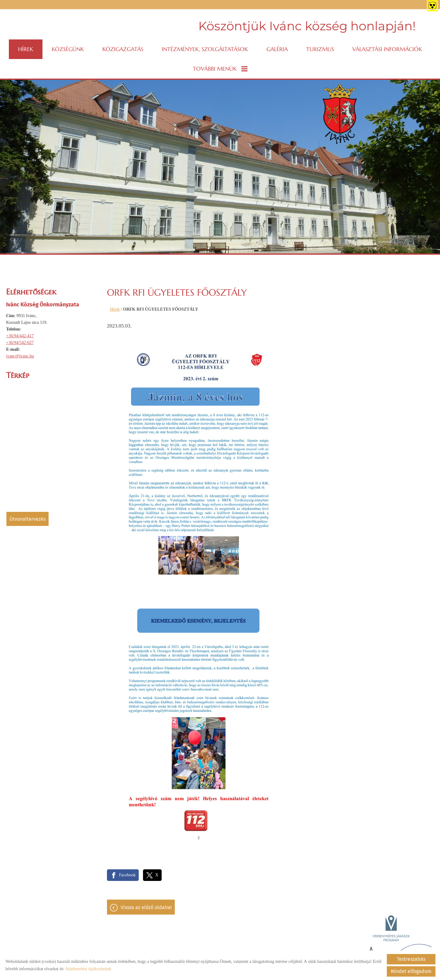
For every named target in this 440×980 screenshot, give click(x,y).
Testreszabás (411, 959)
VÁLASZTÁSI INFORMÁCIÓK (387, 49)
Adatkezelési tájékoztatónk (88, 969)
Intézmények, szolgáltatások (205, 49)
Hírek (26, 49)
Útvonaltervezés (28, 519)
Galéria (277, 49)
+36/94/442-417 (20, 336)
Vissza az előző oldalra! (146, 907)
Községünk (68, 49)
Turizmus (320, 49)
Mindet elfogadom (411, 971)
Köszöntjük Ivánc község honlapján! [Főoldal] (307, 26)
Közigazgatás (123, 49)
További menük (220, 69)
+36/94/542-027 (20, 343)
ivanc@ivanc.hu (20, 356)
